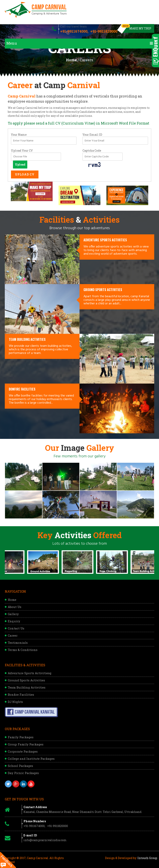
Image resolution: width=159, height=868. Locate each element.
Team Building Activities (27, 687)
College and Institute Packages (31, 759)
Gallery (13, 614)
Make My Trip (137, 27)
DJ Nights (15, 702)
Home (71, 60)
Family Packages (21, 737)
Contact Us (16, 628)
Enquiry (14, 621)
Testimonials (18, 643)
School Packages (20, 766)
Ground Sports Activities (26, 680)
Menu (80, 43)
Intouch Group (147, 858)
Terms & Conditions (23, 650)
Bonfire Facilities (21, 695)
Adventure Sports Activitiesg (30, 673)
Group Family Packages (26, 744)
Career (13, 635)
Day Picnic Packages (23, 773)
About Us (15, 607)
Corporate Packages (23, 751)
